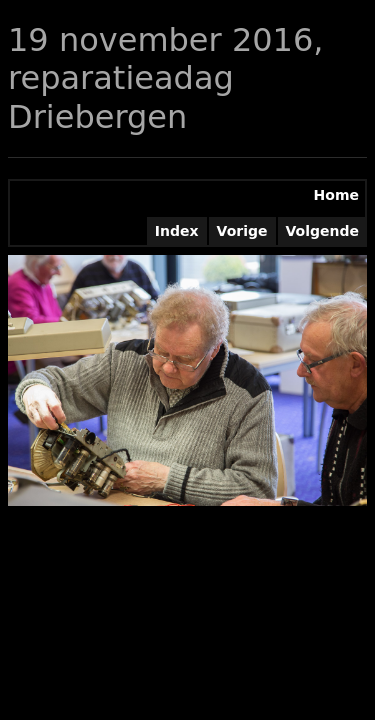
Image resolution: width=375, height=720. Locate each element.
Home (336, 195)
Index (177, 231)
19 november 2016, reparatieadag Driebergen (165, 78)
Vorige (242, 231)
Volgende (323, 231)
